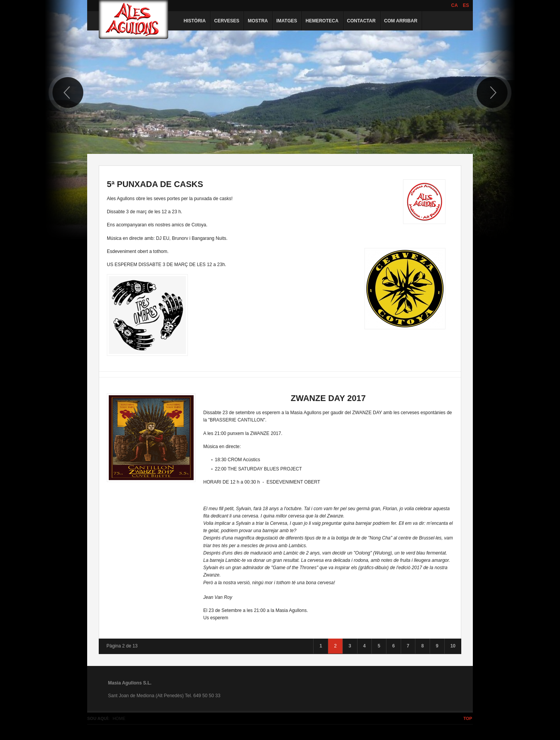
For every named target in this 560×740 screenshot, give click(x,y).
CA (455, 5)
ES (466, 5)
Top (468, 718)
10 (453, 646)
